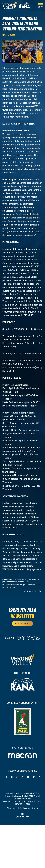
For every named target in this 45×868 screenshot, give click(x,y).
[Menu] (40, 5)
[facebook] (24, 638)
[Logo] (10, 5)
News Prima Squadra (33, 591)
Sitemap (35, 808)
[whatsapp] (38, 638)
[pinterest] (33, 638)
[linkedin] (19, 638)
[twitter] (28, 638)
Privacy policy (12, 808)
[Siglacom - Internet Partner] (22, 818)
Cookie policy (25, 808)
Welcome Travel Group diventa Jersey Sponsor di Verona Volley (21, 580)
